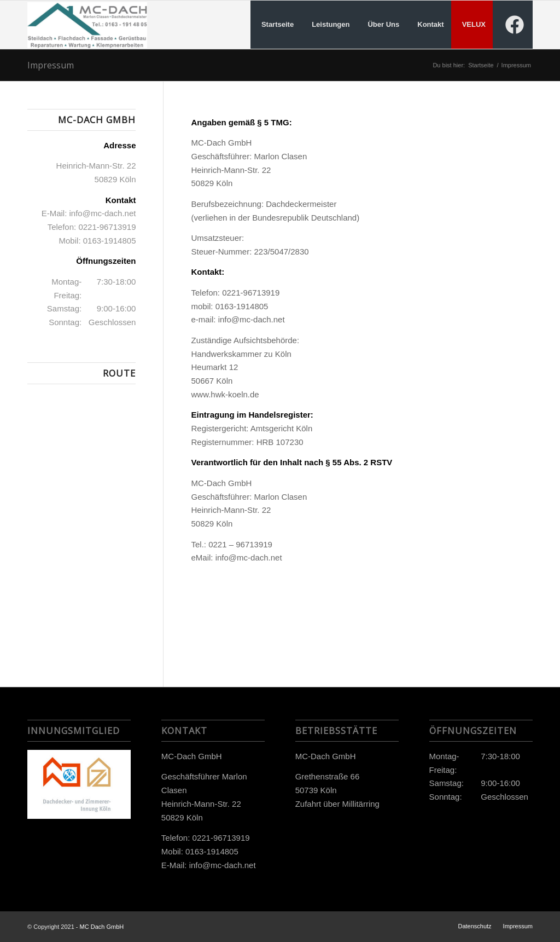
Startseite (481, 65)
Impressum (51, 65)
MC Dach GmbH (102, 927)
